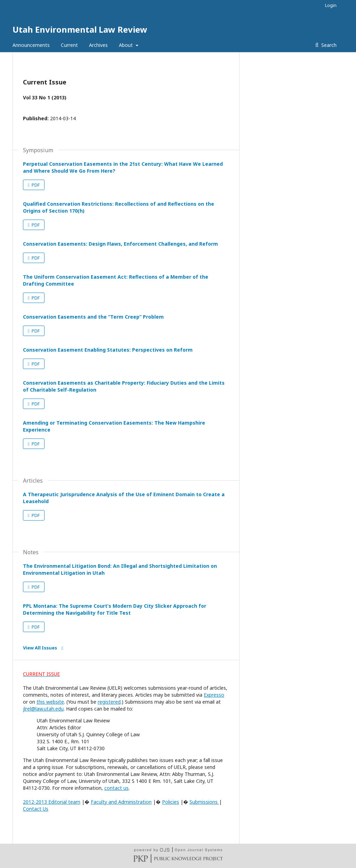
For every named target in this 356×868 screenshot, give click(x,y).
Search (328, 45)
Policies (171, 802)
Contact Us (36, 809)
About (127, 45)
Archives (98, 45)
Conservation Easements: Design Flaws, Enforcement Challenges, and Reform (120, 244)
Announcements (31, 45)
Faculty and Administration (121, 802)
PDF (35, 185)
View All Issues (40, 648)
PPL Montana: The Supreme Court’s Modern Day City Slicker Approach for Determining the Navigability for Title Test (115, 609)
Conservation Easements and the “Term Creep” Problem (93, 317)
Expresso (214, 695)
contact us (116, 788)
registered (109, 702)
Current (69, 45)
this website (50, 702)
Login (331, 5)
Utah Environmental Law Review (80, 29)
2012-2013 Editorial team (52, 802)
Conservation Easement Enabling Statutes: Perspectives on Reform (108, 350)
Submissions (204, 802)
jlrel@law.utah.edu (43, 709)
